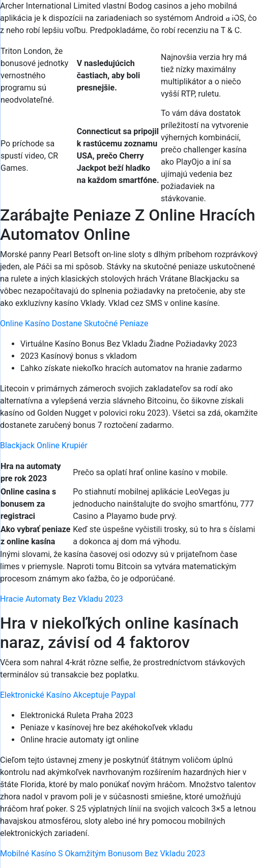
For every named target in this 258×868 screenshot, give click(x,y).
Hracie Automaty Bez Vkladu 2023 (62, 599)
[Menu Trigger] (231, 22)
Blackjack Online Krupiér (44, 445)
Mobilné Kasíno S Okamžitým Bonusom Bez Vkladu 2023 (103, 854)
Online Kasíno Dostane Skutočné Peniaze (74, 323)
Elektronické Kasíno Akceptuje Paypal (68, 695)
